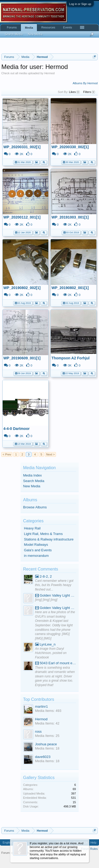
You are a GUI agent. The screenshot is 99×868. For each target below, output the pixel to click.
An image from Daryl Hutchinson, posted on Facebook (51, 653)
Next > (50, 454)
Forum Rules (89, 849)
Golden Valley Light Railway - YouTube (56, 595)
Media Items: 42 (47, 723)
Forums (12, 27)
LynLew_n (45, 644)
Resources (48, 27)
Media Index (33, 475)
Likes (74, 92)
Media (29, 28)
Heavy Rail (32, 528)
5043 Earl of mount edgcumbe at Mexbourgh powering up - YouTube (56, 663)
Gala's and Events (38, 550)
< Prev (7, 454)
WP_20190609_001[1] (22, 358)
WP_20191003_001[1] (70, 217)
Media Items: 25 (47, 736)
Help (93, 842)
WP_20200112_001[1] (22, 217)
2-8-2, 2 (44, 576)
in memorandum (36, 556)
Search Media (34, 481)
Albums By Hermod (85, 83)
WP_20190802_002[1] (22, 288)
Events (68, 27)
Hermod (41, 719)
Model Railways (36, 545)
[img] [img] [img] (46, 600)
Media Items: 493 (48, 711)
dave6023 (43, 757)
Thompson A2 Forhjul (70, 358)
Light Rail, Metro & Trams (43, 534)
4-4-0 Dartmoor (17, 429)
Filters (89, 92)
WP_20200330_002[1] (70, 147)
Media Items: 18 (47, 748)
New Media (32, 486)
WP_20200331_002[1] (22, 147)
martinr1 (42, 706)
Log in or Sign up (80, 4)
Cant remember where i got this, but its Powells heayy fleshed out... (54, 585)
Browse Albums (35, 507)
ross (38, 731)
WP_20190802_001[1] (70, 288)
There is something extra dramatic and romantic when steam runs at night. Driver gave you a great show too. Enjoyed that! (55, 676)
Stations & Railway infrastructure (49, 539)
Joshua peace (46, 744)
